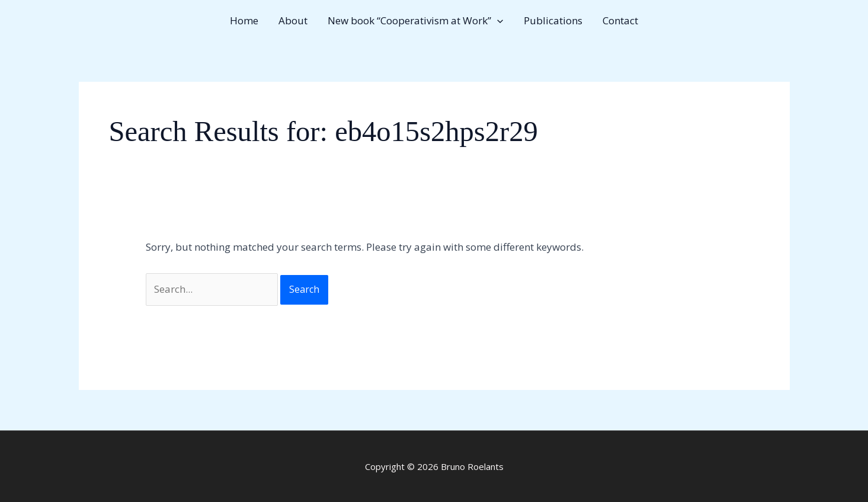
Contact (620, 20)
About (293, 20)
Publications (553, 20)
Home (244, 20)
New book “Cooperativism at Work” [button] (415, 21)
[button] (497, 21)
